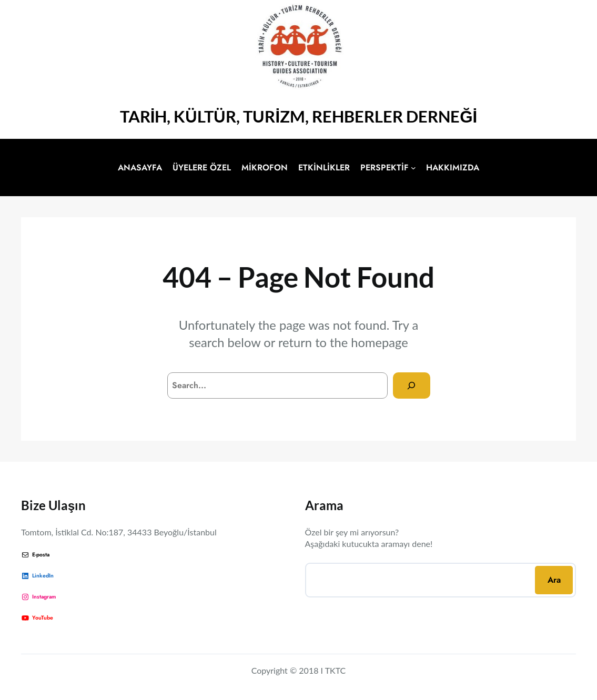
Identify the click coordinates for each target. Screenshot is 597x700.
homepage (379, 342)
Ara (554, 580)
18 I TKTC (327, 670)
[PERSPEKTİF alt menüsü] (413, 168)
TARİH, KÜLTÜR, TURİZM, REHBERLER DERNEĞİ (299, 116)
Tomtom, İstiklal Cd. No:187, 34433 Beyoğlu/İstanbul (119, 532)
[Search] (412, 385)
